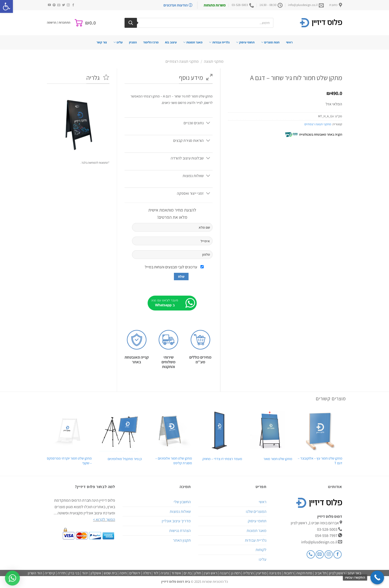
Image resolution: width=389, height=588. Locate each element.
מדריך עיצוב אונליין (176, 521)
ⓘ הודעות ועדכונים (178, 5)
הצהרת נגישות (180, 531)
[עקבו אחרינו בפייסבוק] (73, 5)
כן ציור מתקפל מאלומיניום (125, 459)
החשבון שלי (182, 502)
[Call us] (311, 554)
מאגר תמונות (193, 42)
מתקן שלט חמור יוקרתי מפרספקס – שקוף (69, 461)
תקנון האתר (182, 540)
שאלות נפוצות (180, 511)
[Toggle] (208, 123)
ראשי (289, 42)
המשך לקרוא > (104, 519)
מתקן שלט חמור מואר (278, 459)
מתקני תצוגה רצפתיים (182, 61)
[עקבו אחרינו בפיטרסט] (54, 5)
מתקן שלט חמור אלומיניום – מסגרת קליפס (174, 461)
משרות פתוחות (215, 5)
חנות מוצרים (270, 42)
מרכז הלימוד (151, 42)
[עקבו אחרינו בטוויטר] (64, 5)
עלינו (118, 42)
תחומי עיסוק (245, 42)
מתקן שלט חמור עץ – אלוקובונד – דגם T (320, 461)
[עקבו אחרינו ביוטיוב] (49, 5)
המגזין (133, 42)
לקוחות (261, 550)
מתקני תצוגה (214, 61)
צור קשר (102, 42)
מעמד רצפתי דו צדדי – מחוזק (222, 459)
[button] (6, 6)
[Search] (131, 23)
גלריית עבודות (219, 42)
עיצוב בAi (171, 42)
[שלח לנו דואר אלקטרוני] (59, 5)
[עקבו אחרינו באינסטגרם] (68, 5)
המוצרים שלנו (256, 511)
